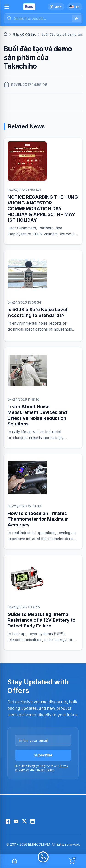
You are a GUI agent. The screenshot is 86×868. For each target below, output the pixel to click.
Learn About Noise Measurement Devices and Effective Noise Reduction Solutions (37, 415)
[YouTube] (16, 821)
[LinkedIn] (33, 821)
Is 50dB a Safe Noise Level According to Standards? (37, 312)
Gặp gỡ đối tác (24, 34)
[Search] (76, 18)
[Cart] (72, 861)
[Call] (43, 861)
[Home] (6, 34)
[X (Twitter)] (24, 821)
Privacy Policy (45, 770)
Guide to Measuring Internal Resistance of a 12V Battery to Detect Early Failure (42, 620)
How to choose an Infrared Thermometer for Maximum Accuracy (38, 519)
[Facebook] (8, 821)
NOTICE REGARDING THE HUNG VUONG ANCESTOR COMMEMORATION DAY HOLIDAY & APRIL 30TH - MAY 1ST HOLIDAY (43, 209)
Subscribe (43, 755)
